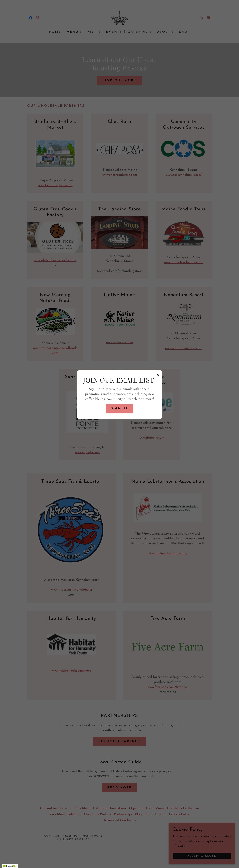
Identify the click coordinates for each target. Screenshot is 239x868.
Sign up (119, 409)
